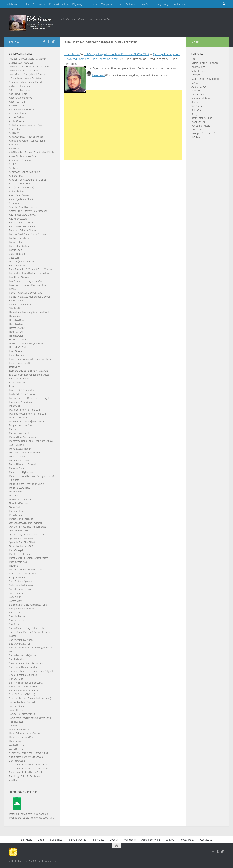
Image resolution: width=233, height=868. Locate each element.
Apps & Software (127, 4)
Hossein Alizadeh (18, 340)
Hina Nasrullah (16, 336)
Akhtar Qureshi (17, 121)
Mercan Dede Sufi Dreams (22, 437)
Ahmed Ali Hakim (18, 113)
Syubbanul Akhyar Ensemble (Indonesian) (30, 698)
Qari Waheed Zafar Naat (21, 538)
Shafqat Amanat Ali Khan (21, 609)
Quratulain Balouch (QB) (21, 546)
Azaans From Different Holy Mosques (28, 211)
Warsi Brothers (17, 749)
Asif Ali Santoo (16, 191)
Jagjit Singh (15, 367)
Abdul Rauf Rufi (17, 102)
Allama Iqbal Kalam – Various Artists (27, 141)
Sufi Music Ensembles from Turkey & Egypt (31, 671)
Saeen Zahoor (16, 593)
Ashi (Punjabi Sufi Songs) (22, 188)
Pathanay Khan (17, 511)
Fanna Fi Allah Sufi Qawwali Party (26, 293)
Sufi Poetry (197, 137)
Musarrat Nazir (17, 468)
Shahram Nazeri (17, 620)
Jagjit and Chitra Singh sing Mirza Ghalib (29, 371)
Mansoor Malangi (18, 418)
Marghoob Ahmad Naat (21, 425)
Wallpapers (107, 4)
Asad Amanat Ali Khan (20, 184)
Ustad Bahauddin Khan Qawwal (25, 733)
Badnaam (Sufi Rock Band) (22, 227)
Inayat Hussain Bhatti (20, 363)
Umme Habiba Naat (19, 730)
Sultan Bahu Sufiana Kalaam (23, 687)
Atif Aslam (14, 203)
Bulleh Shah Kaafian (19, 246)
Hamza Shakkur (17, 328)
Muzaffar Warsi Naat (19, 488)
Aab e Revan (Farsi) (19, 94)
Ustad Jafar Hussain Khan (22, 737)
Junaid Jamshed (17, 382)
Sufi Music (12, 4)
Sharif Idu (14, 624)
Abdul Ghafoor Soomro (21, 98)
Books (25, 4)
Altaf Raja (14, 149)
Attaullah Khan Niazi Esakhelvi (24, 207)
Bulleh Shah (197, 110)
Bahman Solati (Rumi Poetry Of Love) (28, 234)
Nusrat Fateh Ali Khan (20, 499)
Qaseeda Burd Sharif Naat (22, 542)
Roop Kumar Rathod (19, 577)
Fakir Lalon (197, 130)
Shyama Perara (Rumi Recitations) (26, 663)
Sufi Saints (39, 4)
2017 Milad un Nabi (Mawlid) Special (27, 74)
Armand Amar (16, 176)
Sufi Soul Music (17, 679)
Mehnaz (13, 429)
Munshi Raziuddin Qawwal (22, 464)
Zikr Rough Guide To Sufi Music (25, 776)
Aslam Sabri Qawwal (19, 195)
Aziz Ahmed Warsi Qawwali (23, 215)
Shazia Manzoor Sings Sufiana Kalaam (28, 628)
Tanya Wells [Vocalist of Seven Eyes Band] (30, 718)
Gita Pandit (15, 308)
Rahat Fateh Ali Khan (19, 554)
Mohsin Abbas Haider (20, 449)
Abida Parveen (16, 106)
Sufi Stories (198, 71)
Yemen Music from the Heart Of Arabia (29, 753)
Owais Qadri (15, 507)
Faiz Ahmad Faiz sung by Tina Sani (26, 281)
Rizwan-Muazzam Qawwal (23, 574)
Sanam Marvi (16, 601)
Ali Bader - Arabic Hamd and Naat (26, 125)
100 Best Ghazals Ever (20, 90)
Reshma (13, 566)
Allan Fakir (14, 145)
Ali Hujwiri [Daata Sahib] (203, 134)
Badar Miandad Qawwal (21, 223)
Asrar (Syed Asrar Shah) (21, 199)
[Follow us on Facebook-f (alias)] (44, 42)
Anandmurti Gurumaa (20, 160)
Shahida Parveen (18, 616)
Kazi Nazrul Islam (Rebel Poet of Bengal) (29, 398)
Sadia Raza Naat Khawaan (22, 585)
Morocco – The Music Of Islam (24, 453)
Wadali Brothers (17, 745)
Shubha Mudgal (17, 659)
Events (93, 4)
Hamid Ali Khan (17, 324)
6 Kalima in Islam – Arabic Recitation (27, 82)
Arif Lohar (14, 168)
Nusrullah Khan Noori (20, 503)
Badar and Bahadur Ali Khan (23, 230)
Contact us (179, 4)
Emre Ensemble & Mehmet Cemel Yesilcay (31, 269)
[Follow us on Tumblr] (48, 42)
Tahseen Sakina (17, 706)
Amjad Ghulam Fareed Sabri (23, 156)
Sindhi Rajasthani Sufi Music (23, 675)
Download (98, 75)
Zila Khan (14, 780)
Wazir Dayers (198, 122)
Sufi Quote (197, 106)
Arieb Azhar (15, 164)
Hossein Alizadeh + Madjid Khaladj (26, 343)
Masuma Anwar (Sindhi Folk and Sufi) (28, 414)
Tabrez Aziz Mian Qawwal (22, 702)
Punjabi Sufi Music (201, 126)
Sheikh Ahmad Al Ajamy (21, 640)
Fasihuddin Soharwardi (21, 304)
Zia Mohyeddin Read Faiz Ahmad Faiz (28, 765)
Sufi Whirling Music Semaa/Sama (26, 683)
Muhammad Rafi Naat (20, 457)
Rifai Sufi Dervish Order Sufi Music (26, 570)
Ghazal (195, 102)
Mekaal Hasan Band (19, 433)
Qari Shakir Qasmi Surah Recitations (27, 535)
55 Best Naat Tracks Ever (22, 63)
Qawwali (196, 75)
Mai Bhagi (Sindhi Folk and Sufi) (25, 410)
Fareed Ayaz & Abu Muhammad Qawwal (29, 297)
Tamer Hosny (16, 710)
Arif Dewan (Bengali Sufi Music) (25, 172)
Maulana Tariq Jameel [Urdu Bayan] (27, 421)
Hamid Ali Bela (16, 320)
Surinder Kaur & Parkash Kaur (24, 691)
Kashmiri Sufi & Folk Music (22, 390)
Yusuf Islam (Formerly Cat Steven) (26, 757)
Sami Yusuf (15, 597)
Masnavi (196, 91)
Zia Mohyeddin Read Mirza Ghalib (26, 772)
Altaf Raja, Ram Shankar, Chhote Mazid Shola (31, 152)
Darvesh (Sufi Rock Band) (22, 262)
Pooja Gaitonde (17, 515)
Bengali (195, 114)
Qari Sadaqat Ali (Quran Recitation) (26, 523)
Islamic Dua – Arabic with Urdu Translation (30, 359)
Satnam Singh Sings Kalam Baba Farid (28, 605)
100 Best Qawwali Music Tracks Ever (27, 59)
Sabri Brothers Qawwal (21, 581)
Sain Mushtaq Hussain (20, 589)
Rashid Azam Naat (18, 562)
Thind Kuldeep (16, 722)
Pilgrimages (78, 4)
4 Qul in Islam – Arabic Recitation (26, 78)
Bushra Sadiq (16, 250)
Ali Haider (14, 133)
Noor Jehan (15, 496)
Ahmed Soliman (17, 117)
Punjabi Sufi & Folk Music (22, 519)
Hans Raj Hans (16, 332)
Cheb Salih (14, 258)
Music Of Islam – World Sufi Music (26, 484)
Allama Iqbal (199, 67)
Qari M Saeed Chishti (20, 531)
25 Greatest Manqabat (20, 86)
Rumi (195, 59)
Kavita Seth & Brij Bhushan (22, 394)
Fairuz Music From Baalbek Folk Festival (29, 273)
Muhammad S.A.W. (201, 98)
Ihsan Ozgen (15, 351)
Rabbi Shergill (16, 550)
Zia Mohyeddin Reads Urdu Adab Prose (29, 769)
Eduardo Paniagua (18, 266)
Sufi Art (145, 4)
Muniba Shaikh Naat (19, 460)
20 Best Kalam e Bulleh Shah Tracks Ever (29, 67)
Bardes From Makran (20, 238)
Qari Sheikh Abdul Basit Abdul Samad (28, 527)
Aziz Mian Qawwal (18, 219)
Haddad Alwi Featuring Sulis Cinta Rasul (29, 312)
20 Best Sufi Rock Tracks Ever (24, 71)
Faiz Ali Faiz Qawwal (19, 277)
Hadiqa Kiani (15, 316)
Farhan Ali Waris (17, 301)
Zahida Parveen (17, 761)
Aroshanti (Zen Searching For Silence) (28, 180)
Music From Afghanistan (21, 472)
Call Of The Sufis (17, 254)
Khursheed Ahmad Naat (21, 402)
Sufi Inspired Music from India (24, 667)
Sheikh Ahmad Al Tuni (20, 644)
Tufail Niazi (15, 726)
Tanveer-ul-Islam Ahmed (22, 714)
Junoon (13, 386)
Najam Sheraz (16, 492)
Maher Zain (15, 406)
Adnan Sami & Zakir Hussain (23, 110)
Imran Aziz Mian (17, 355)
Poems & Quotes (58, 4)
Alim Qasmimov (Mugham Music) (26, 137)
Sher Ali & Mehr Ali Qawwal (23, 655)
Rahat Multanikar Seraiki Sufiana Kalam (29, 558)
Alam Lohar (15, 129)
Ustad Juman (16, 741)
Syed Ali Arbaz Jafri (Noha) (22, 694)
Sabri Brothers (199, 95)
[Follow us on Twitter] (53, 42)
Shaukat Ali (15, 613)
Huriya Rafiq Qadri (18, 347)
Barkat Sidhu (15, 242)
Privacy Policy (161, 4)
